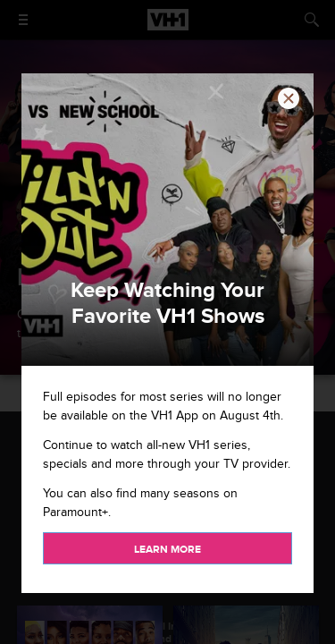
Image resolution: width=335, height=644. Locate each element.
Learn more (167, 550)
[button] (289, 98)
